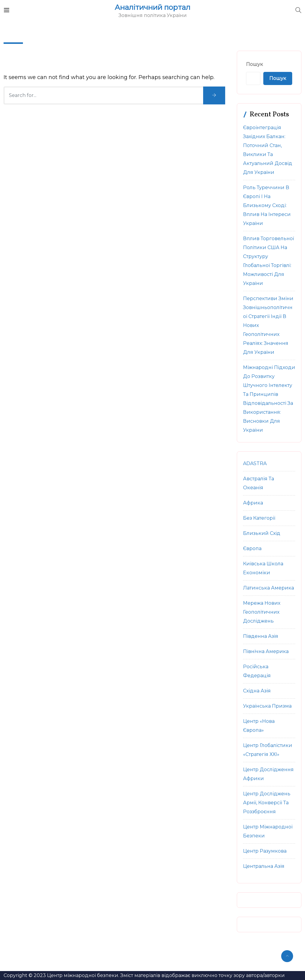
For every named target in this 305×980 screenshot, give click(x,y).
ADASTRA (255, 463)
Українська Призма (267, 706)
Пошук (255, 64)
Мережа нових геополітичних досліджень (262, 612)
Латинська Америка (269, 588)
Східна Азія (257, 691)
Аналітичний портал (152, 7)
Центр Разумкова (265, 851)
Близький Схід (262, 533)
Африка (253, 503)
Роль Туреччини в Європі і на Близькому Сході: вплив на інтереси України (267, 205)
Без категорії (259, 518)
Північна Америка (266, 651)
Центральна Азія (264, 866)
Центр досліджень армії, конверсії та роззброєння (267, 803)
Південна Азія (261, 636)
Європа (252, 548)
